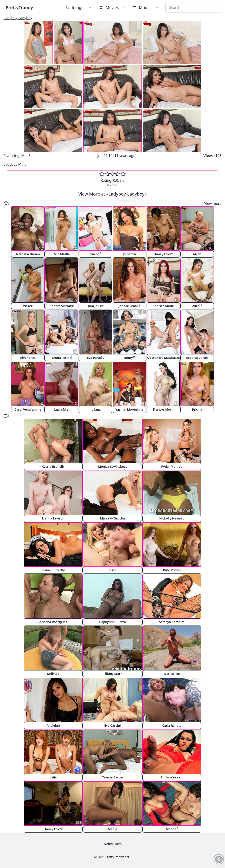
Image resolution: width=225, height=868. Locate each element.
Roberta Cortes (197, 358)
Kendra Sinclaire (62, 306)
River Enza (28, 358)
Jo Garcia (129, 254)
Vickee (28, 306)
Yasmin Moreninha (129, 409)
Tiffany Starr (112, 674)
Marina (172, 829)
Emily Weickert (172, 777)
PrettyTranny (19, 7)
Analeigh (53, 725)
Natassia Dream (28, 254)
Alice (197, 306)
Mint (26, 156)
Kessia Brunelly (53, 466)
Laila (53, 777)
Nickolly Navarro (172, 518)
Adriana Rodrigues (53, 622)
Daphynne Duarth (112, 622)
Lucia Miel (62, 409)
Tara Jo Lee (95, 306)
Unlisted (53, 674)
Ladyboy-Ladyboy (18, 18)
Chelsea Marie (163, 306)
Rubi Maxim (172, 570)
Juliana (96, 409)
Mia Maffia (62, 254)
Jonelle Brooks (129, 306)
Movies (113, 7)
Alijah (197, 254)
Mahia (112, 829)
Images (79, 7)
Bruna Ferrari (62, 358)
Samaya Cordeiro (172, 622)
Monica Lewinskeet (113, 466)
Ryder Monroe (172, 466)
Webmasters (112, 844)
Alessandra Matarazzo (163, 358)
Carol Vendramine (28, 409)
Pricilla (197, 409)
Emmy (129, 357)
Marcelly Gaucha (113, 518)
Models (146, 7)
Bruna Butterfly (53, 570)
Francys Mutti (163, 409)
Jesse (113, 570)
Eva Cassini (112, 725)
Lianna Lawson (53, 518)
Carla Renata (172, 725)
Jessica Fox (172, 674)
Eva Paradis (96, 358)
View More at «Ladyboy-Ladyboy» (113, 194)
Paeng (96, 254)
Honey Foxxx (163, 254)
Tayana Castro (112, 777)
